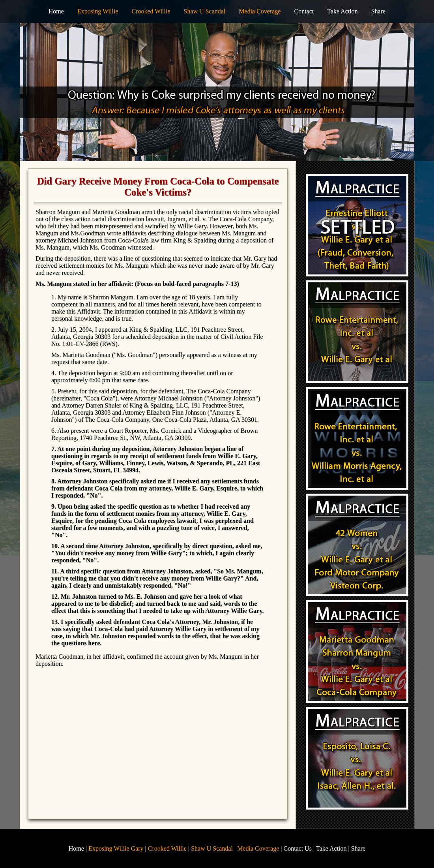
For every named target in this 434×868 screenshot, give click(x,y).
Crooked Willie (151, 11)
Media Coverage (260, 11)
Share (378, 11)
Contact (304, 11)
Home (56, 11)
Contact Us (298, 848)
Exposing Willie (98, 11)
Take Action (342, 11)
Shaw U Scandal (205, 11)
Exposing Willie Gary (116, 848)
